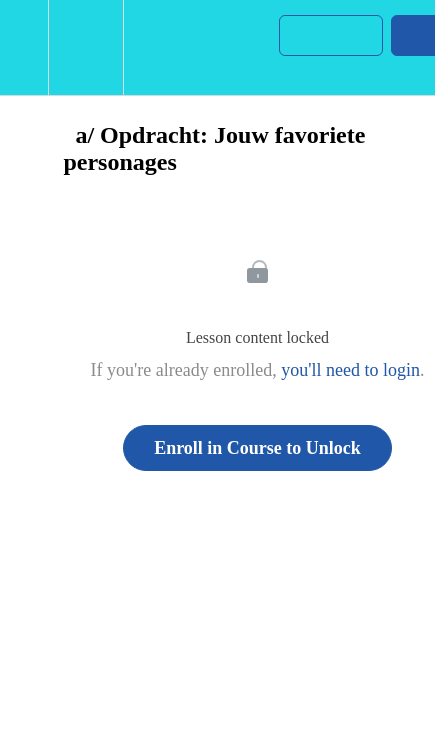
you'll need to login (350, 370)
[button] (24, 47)
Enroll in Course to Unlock (257, 448)
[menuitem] (85, 47)
